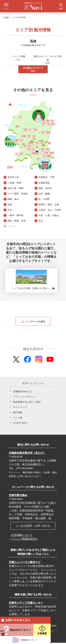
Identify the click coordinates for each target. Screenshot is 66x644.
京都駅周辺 (35, 155)
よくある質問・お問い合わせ (33, 527)
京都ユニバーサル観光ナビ (25, 563)
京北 (20, 118)
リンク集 (18, 419)
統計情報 (18, 414)
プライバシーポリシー (25, 398)
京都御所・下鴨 (33, 144)
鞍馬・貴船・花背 (48, 122)
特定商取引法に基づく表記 (27, 403)
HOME (6, 19)
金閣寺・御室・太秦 (29, 138)
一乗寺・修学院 (45, 134)
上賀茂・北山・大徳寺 (30, 131)
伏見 (38, 160)
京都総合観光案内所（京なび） (27, 454)
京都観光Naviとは (22, 393)
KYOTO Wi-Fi (20, 424)
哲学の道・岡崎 (46, 144)
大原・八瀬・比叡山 (49, 125)
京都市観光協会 (18, 496)
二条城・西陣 (26, 147)
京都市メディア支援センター (26, 604)
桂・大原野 (19, 155)
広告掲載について (22, 536)
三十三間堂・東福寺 (48, 154)
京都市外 (10, 168)
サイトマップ (20, 408)
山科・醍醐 (46, 157)
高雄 (17, 128)
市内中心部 (31, 151)
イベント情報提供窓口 (24, 540)
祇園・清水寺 (45, 151)
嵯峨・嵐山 (19, 142)
